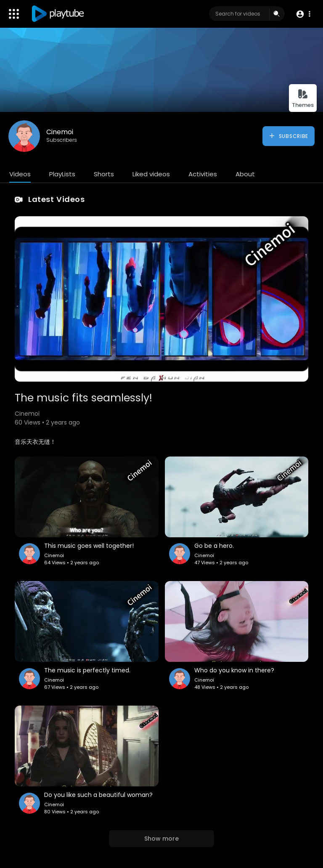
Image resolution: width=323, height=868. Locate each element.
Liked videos (151, 174)
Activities (203, 174)
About (245, 174)
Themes (303, 99)
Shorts (104, 174)
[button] (303, 14)
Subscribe (288, 136)
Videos (20, 174)
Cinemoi (60, 132)
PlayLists (62, 174)
